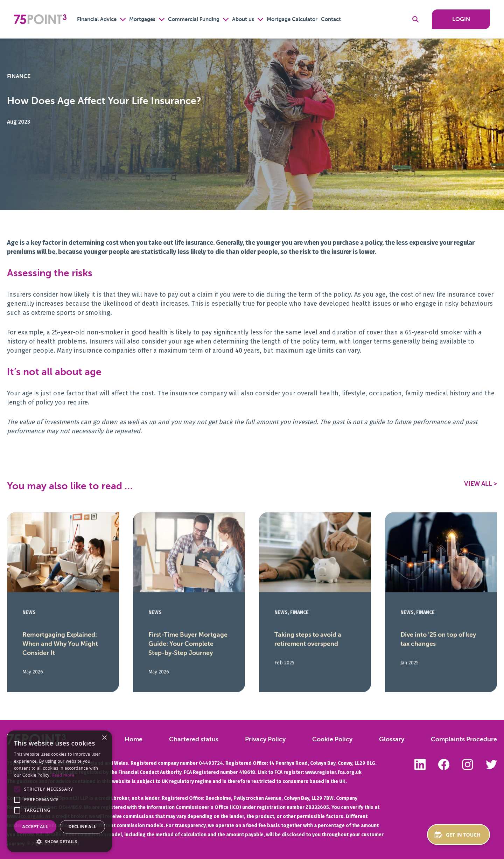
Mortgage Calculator (292, 19)
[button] (17, 789)
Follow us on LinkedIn (420, 764)
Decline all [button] (83, 827)
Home (134, 739)
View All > (481, 484)
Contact (331, 19)
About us (243, 19)
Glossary (392, 739)
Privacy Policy (265, 739)
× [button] (104, 738)
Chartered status (194, 739)
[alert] (59, 791)
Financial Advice (97, 19)
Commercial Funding (194, 19)
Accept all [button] (35, 827)
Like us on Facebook (444, 764)
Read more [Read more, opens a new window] (63, 775)
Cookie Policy (332, 739)
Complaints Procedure (464, 739)
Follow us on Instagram (468, 764)
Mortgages (142, 19)
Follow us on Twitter (491, 764)
